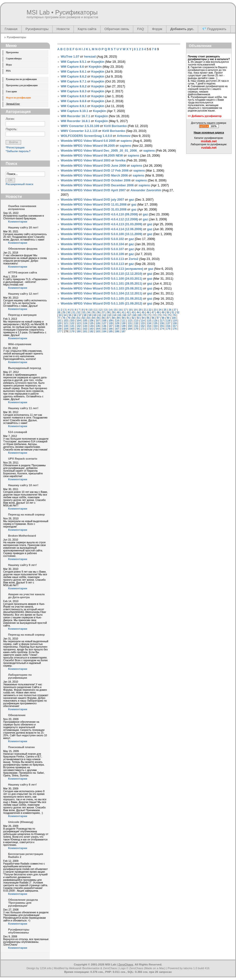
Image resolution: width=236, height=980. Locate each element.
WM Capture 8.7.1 (74, 81)
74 (164, 315)
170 (136, 329)
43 (133, 313)
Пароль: (12, 129)
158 (59, 329)
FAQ (140, 29)
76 (174, 315)
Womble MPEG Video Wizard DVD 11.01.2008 (94, 205)
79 (69, 318)
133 (142, 323)
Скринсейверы (14, 59)
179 (72, 331)
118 (168, 321)
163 (91, 329)
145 (98, 326)
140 (66, 326)
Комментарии (18, 222)
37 (103, 313)
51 (173, 313)
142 (79, 326)
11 (96, 310)
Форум (157, 29)
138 (174, 323)
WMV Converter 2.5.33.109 (80, 126)
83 (88, 318)
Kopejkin (98, 62)
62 (105, 315)
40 (118, 313)
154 (155, 326)
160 (72, 329)
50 (168, 313)
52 (178, 313)
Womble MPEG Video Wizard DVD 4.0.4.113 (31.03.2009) (102, 224)
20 (140, 310)
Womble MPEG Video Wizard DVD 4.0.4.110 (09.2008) (99, 214)
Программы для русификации (22, 85)
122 (72, 323)
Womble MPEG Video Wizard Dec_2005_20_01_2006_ (100, 151)
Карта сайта (87, 29)
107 (98, 321)
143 (85, 326)
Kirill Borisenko (115, 126)
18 (130, 310)
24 (160, 310)
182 (91, 331)
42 (128, 313)
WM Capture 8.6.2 (74, 77)
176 (174, 329)
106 (91, 321)
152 (142, 326)
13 (105, 310)
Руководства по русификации (21, 79)
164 (98, 329)
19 (135, 310)
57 (80, 315)
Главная (11, 29)
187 (123, 331)
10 (90, 310)
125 (91, 323)
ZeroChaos (126, 964)
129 (117, 323)
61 (100, 315)
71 (149, 315)
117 (162, 321)
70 (145, 315)
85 (99, 318)
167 (117, 329)
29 (64, 313)
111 (123, 321)
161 (79, 329)
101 (59, 321)
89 (118, 318)
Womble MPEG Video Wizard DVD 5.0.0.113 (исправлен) (102, 269)
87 (108, 318)
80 (74, 318)
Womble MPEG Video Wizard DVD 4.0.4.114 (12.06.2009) (102, 229)
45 (143, 313)
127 (104, 323)
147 (111, 326)
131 (130, 323)
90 (123, 318)
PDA (8, 71)
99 (168, 318)
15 (115, 310)
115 (149, 321)
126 (98, 323)
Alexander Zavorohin (146, 190)
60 (95, 315)
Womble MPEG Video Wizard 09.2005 (88, 146)
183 (98, 331)
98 (163, 318)
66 (125, 315)
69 (140, 315)
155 (162, 326)
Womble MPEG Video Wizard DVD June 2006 (93, 166)
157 (174, 326)
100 (174, 318)
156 (168, 326)
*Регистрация (15, 147)
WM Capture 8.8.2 (74, 86)
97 (158, 318)
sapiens (126, 141)
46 (148, 313)
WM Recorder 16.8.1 (75, 121)
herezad (90, 57)
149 (123, 326)
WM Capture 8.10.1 (74, 111)
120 (59, 323)
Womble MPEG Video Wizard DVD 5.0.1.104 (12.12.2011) (102, 293)
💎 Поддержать (214, 29)
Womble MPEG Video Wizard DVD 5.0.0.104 (92, 244)
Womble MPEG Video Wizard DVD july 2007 (92, 200)
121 (66, 323)
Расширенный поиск (19, 184)
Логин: (10, 119)
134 (149, 323)
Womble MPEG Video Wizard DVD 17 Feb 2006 (95, 171)
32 (79, 313)
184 (104, 331)
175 (168, 329)
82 (84, 318)
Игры (9, 65)
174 (162, 329)
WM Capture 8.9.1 (74, 106)
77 (59, 318)
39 (113, 313)
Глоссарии (11, 92)
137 (168, 323)
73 (160, 315)
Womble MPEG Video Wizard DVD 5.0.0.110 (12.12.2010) (102, 274)
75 (169, 315)
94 (143, 318)
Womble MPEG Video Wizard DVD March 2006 (94, 176)
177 (59, 331)
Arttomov (124, 136)
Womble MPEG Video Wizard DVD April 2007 (93, 190)
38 (108, 313)
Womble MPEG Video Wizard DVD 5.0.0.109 (92, 254)
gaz (131, 200)
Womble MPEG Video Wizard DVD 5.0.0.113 (92, 259)
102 (66, 321)
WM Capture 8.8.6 (74, 101)
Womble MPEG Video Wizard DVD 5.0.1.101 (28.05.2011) (102, 284)
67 (130, 315)
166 (111, 329)
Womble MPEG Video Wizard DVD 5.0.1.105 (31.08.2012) (102, 299)
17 (125, 310)
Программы (12, 52)
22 (150, 310)
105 (85, 321)
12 (101, 310)
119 (174, 321)
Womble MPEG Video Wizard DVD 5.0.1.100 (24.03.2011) (102, 279)
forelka (120, 161)
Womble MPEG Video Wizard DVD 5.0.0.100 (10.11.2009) (102, 234)
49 (163, 313)
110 (117, 321)
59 (90, 315)
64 (115, 315)
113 (136, 321)
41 (123, 313)
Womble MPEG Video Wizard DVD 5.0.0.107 (92, 249)
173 (155, 329)
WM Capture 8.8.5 (74, 96)
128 (111, 323)
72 (155, 315)
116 (155, 321)
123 (79, 323)
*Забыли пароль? (18, 151)
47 (153, 313)
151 (136, 326)
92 (133, 318)
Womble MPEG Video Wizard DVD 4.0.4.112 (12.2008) (99, 219)
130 (123, 323)
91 (128, 318)
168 (123, 329)
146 (104, 326)
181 (85, 331)
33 (84, 313)
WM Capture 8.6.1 (74, 72)
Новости (63, 29)
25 (165, 310)
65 (120, 315)
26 (170, 310)
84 (93, 318)
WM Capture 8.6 (72, 67)
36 (99, 313)
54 (65, 315)
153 (149, 326)
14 (110, 310)
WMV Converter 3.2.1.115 (79, 131)
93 (138, 318)
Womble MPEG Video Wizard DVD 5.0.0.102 (92, 239)
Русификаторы (37, 29)
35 (93, 313)
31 (74, 313)
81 (79, 318)
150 (130, 326)
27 (175, 310)
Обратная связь (117, 29)
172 (149, 329)
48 (158, 313)
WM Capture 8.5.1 (74, 62)
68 (135, 315)
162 (85, 329)
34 (88, 313)
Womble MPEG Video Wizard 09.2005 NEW (92, 156)
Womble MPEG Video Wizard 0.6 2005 (88, 141)
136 (162, 323)
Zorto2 (133, 259)
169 (130, 329)
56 (75, 315)
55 (70, 315)
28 (59, 313)
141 (72, 326)
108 (104, 321)
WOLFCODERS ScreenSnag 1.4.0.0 (86, 136)
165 (104, 329)
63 (110, 315)
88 (113, 318)
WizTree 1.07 (70, 57)
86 (103, 318)
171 (142, 329)
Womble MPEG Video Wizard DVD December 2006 (97, 185)
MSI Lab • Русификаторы (62, 12)
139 (59, 326)
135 (155, 323)
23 (155, 310)
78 (64, 318)
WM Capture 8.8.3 (74, 91)
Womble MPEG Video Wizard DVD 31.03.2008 (94, 209)
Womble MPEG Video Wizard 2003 (86, 161)
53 (60, 315)
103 (72, 321)
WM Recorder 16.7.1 (75, 116)
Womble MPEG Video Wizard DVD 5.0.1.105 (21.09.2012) (102, 304)
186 (117, 331)
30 (69, 313)
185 (111, 331)
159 (66, 329)
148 (117, 326)
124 (85, 323)
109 (111, 321)
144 (91, 326)
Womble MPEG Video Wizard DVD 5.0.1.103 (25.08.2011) (102, 289)
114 (142, 321)
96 (153, 318)
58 (85, 315)
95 (148, 318)
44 (138, 313)
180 (79, 331)
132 (136, 323)
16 (120, 310)
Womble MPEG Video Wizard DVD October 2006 (96, 180)
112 (130, 321)
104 (79, 321)
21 (145, 310)
